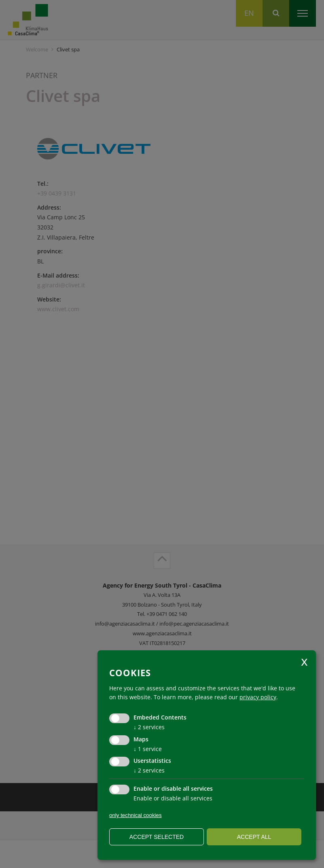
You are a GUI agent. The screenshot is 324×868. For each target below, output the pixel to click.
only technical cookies (136, 815)
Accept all (254, 837)
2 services (149, 727)
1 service (148, 749)
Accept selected (157, 837)
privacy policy (258, 697)
